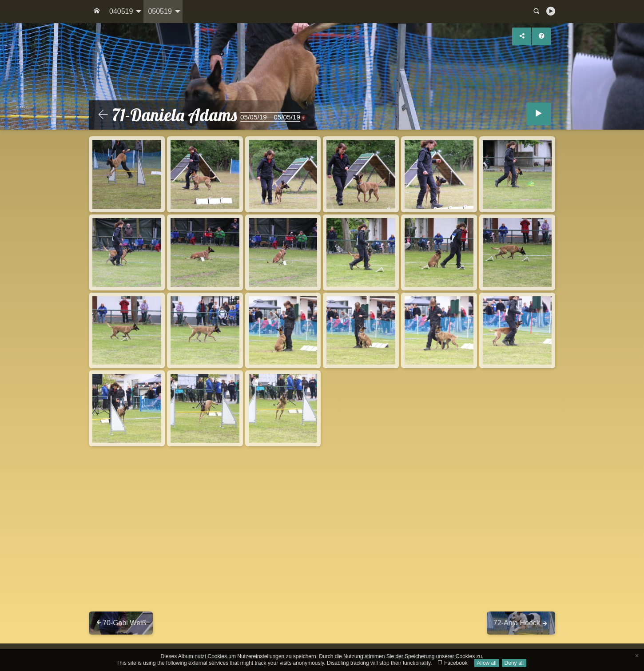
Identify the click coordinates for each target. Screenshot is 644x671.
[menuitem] (97, 12)
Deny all (514, 663)
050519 (160, 11)
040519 (121, 11)
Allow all (487, 663)
